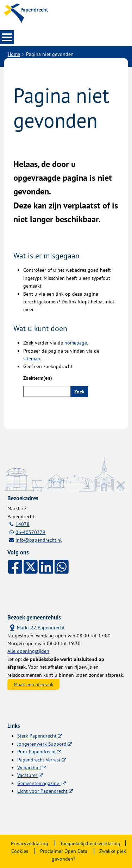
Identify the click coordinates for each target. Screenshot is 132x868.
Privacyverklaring (30, 843)
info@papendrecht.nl (39, 540)
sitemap (32, 358)
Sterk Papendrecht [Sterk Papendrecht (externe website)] (37, 736)
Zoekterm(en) (38, 378)
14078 (23, 524)
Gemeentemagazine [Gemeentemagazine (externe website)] (39, 783)
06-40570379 (30, 532)
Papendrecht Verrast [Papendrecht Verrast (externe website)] (39, 760)
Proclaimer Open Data (64, 851)
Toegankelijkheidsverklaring (90, 843)
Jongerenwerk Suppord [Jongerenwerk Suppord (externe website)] (42, 744)
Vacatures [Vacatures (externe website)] (27, 775)
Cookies (20, 851)
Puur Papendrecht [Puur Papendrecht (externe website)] (37, 751)
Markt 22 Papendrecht (36, 627)
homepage (76, 343)
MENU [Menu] (7, 37)
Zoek (79, 392)
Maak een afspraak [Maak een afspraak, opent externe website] (34, 684)
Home (14, 54)
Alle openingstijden (28, 651)
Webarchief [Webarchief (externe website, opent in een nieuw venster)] (29, 767)
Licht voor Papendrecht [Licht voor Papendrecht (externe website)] (42, 791)
